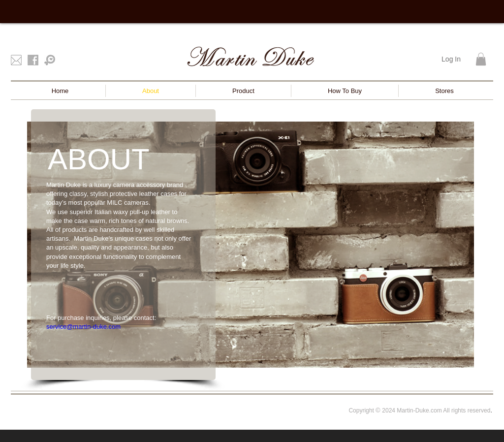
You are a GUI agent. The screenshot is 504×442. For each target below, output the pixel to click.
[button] (481, 59)
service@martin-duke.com (83, 327)
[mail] (16, 60)
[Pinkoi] (50, 60)
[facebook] (33, 60)
